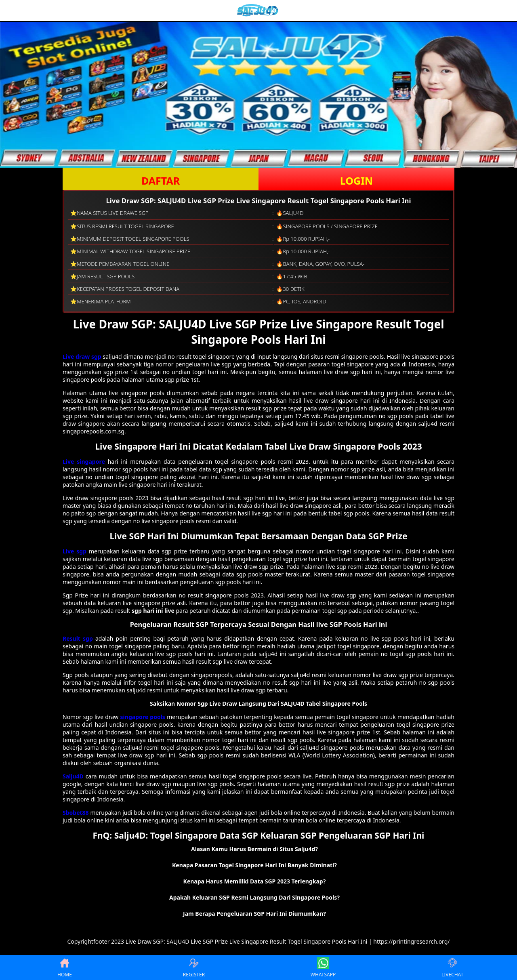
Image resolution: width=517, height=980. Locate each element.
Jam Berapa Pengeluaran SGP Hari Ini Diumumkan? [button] (254, 914)
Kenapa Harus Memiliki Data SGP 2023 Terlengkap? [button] (255, 881)
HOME (65, 967)
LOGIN (356, 181)
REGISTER (194, 967)
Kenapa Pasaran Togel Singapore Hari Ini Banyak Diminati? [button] (254, 865)
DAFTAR (161, 181)
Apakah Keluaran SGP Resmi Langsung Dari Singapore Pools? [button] (254, 897)
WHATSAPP (323, 967)
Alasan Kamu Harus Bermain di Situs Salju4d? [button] (254, 849)
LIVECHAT (452, 967)
